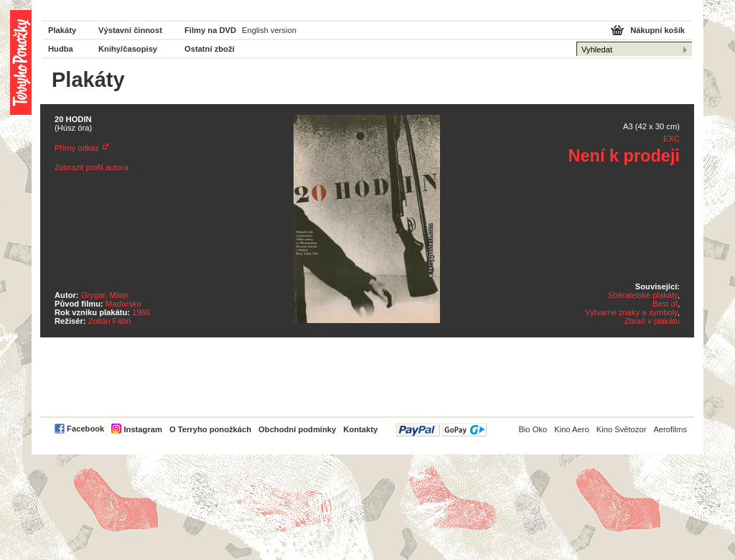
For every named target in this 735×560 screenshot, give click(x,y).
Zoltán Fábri (110, 321)
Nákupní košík (657, 30)
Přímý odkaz (77, 148)
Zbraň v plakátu (652, 321)
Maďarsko (123, 304)
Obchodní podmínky (297, 429)
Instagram (142, 429)
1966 (141, 312)
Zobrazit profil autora (92, 167)
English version (269, 30)
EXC (671, 139)
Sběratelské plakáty (643, 295)
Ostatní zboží (210, 49)
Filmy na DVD (210, 30)
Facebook (85, 429)
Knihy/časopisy (128, 49)
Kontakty (360, 429)
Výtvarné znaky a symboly (631, 312)
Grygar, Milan (105, 295)
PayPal (441, 430)
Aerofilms (670, 429)
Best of (665, 304)
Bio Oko (533, 429)
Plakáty (62, 30)
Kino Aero (572, 429)
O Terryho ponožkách (210, 429)
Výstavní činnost (130, 30)
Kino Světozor (622, 429)
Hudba (61, 49)
